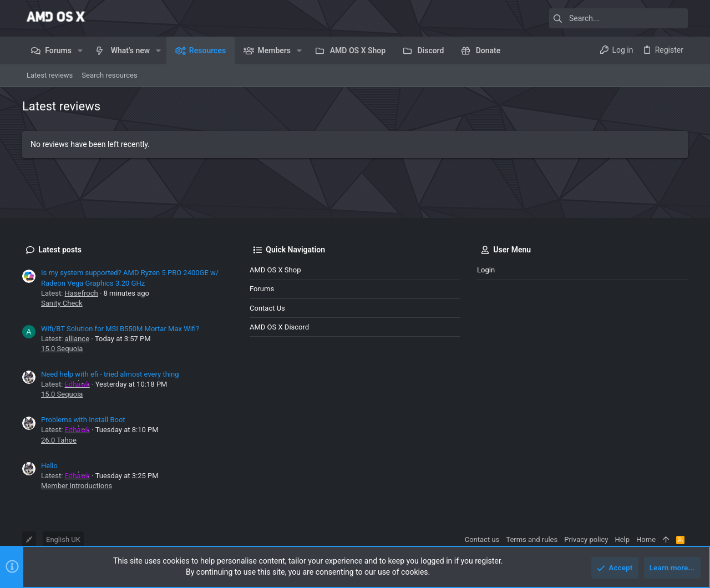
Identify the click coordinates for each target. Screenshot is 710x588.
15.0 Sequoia (62, 349)
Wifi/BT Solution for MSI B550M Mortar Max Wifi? (120, 329)
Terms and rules (532, 539)
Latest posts (60, 250)
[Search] (618, 18)
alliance (77, 339)
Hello (49, 466)
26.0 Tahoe (59, 440)
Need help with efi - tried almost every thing (110, 374)
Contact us (267, 308)
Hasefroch (82, 293)
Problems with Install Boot (83, 420)
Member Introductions (77, 486)
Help (622, 539)
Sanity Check (62, 303)
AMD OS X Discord (279, 327)
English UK (63, 539)
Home (646, 539)
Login (486, 270)
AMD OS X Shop (275, 270)
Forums (262, 289)
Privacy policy (586, 539)
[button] (80, 50)
